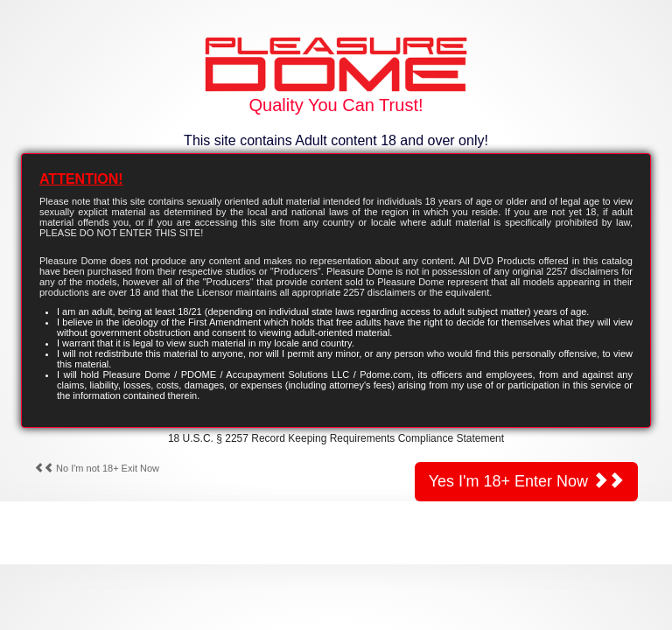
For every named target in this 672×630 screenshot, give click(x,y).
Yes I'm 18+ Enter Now (526, 481)
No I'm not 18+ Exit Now (97, 468)
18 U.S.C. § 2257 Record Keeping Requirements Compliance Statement (336, 438)
